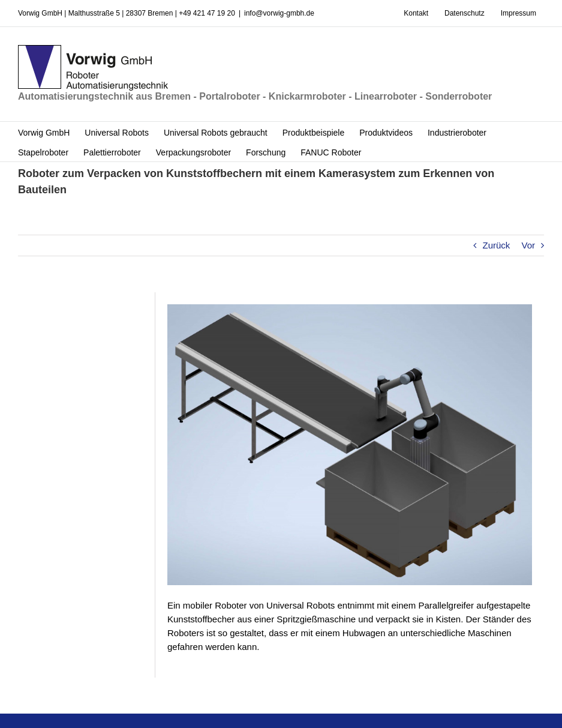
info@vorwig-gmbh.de (279, 13)
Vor (528, 245)
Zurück (496, 245)
